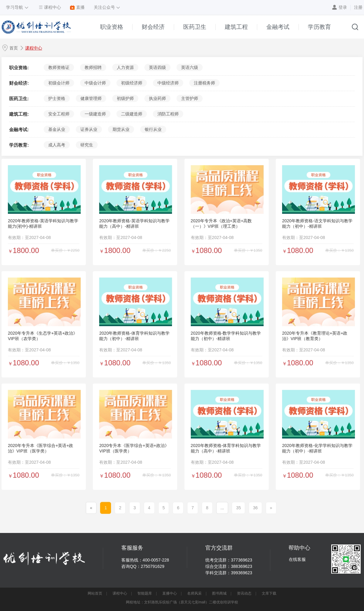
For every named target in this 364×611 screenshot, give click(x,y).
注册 (358, 7)
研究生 (87, 145)
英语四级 (157, 67)
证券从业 (89, 129)
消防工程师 (168, 114)
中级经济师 (168, 83)
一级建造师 (95, 114)
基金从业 (57, 129)
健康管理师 (91, 98)
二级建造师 (132, 114)
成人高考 (57, 145)
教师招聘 (93, 67)
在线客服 (297, 559)
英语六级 (190, 67)
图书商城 (219, 593)
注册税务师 (204, 83)
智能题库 (145, 593)
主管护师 (190, 98)
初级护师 (125, 98)
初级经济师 (132, 83)
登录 (343, 7)
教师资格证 (59, 67)
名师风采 (194, 593)
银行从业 (153, 129)
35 (238, 508)
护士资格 (57, 98)
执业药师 (157, 98)
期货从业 (121, 129)
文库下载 (269, 593)
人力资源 (125, 67)
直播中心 (170, 593)
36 (255, 508)
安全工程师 (59, 114)
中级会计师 (95, 83)
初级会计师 (59, 83)
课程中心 (34, 48)
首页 (14, 48)
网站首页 (95, 593)
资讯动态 (244, 593)
